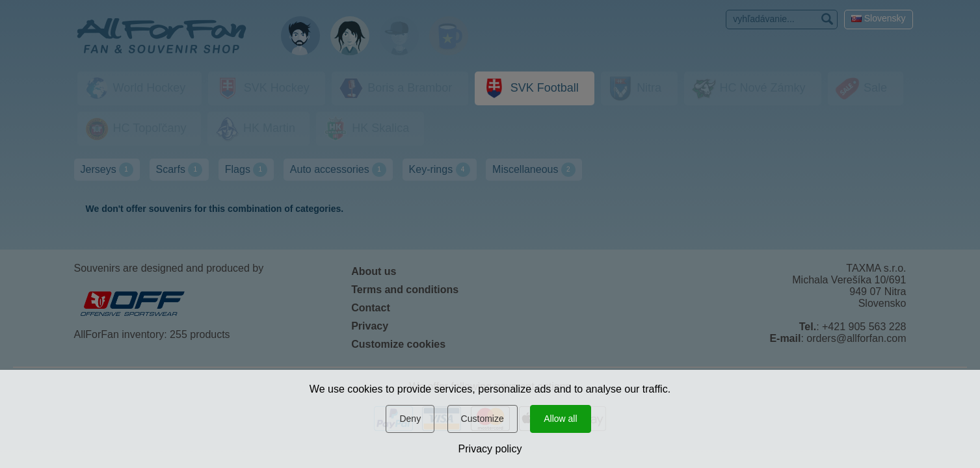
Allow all (560, 419)
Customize (483, 419)
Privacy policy (490, 449)
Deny (410, 419)
